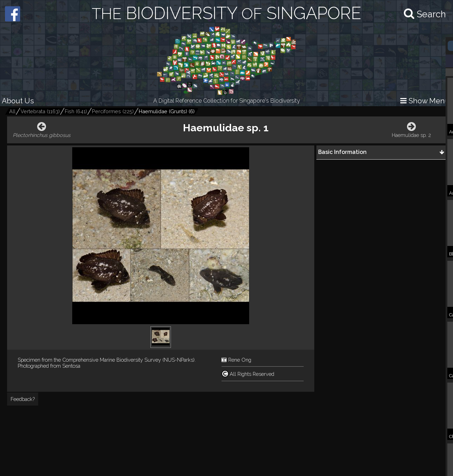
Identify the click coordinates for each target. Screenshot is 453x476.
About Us (18, 101)
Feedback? (23, 399)
